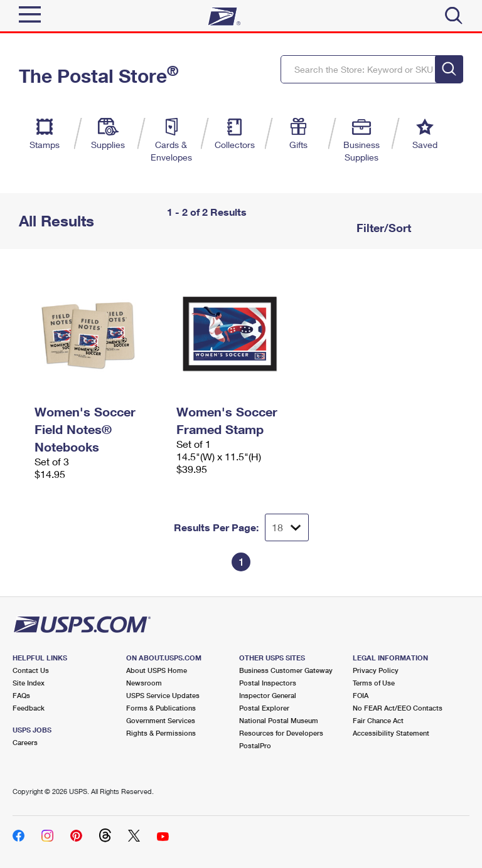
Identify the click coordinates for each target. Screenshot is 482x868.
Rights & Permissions (161, 733)
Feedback (29, 708)
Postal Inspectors (268, 683)
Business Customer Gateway (286, 670)
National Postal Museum (279, 720)
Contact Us (31, 670)
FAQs (21, 695)
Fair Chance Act (378, 720)
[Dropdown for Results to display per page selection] (287, 527)
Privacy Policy (376, 670)
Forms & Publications (161, 708)
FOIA (361, 695)
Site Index (29, 683)
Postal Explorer (264, 708)
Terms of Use (374, 683)
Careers (25, 742)
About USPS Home (157, 670)
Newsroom (144, 683)
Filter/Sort (382, 228)
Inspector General (268, 695)
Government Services (161, 720)
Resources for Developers (281, 733)
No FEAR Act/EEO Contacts (398, 708)
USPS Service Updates (163, 695)
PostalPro (255, 745)
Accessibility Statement (391, 733)
